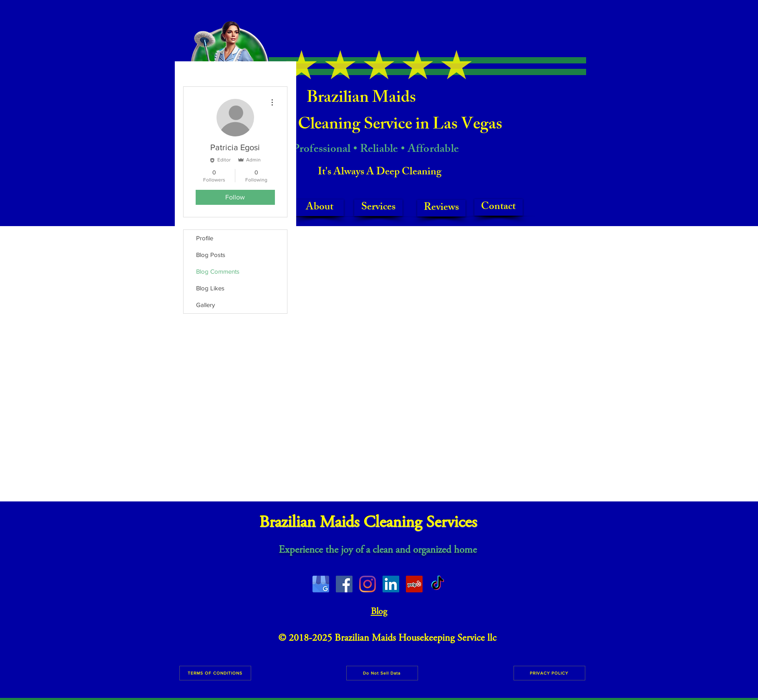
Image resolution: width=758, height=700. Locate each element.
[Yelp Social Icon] (414, 584)
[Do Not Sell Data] (382, 673)
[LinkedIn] (391, 584)
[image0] (321, 584)
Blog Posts (211, 255)
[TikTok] (438, 584)
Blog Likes (210, 288)
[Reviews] (441, 208)
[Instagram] (368, 584)
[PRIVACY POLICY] (549, 673)
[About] (320, 208)
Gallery (205, 305)
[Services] (378, 208)
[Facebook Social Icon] (344, 584)
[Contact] (499, 207)
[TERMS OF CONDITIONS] (215, 673)
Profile (205, 238)
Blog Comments (218, 271)
